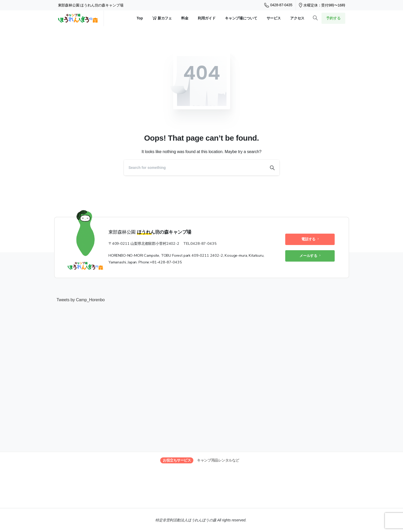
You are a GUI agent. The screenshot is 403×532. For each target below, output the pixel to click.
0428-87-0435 (278, 5)
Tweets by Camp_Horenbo (81, 300)
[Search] (195, 168)
